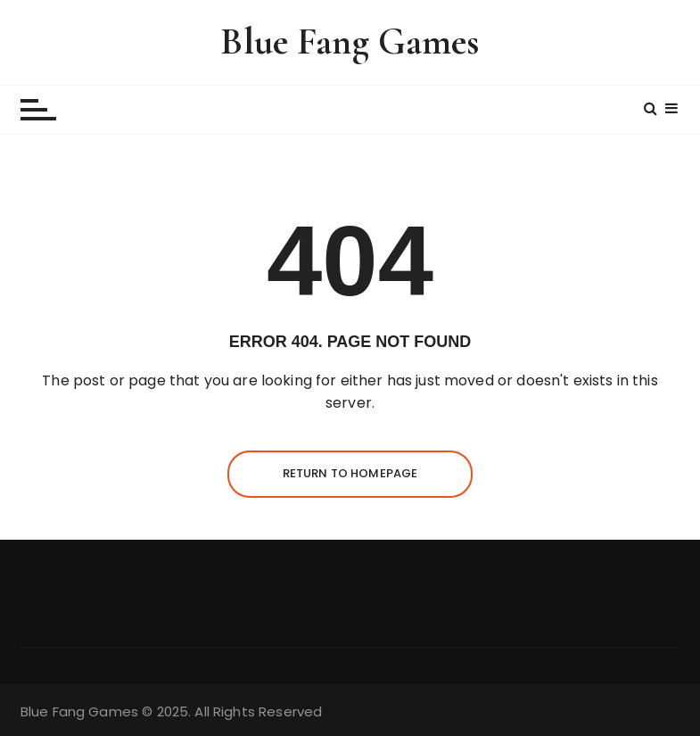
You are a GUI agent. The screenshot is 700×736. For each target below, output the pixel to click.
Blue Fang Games (350, 41)
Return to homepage (350, 473)
